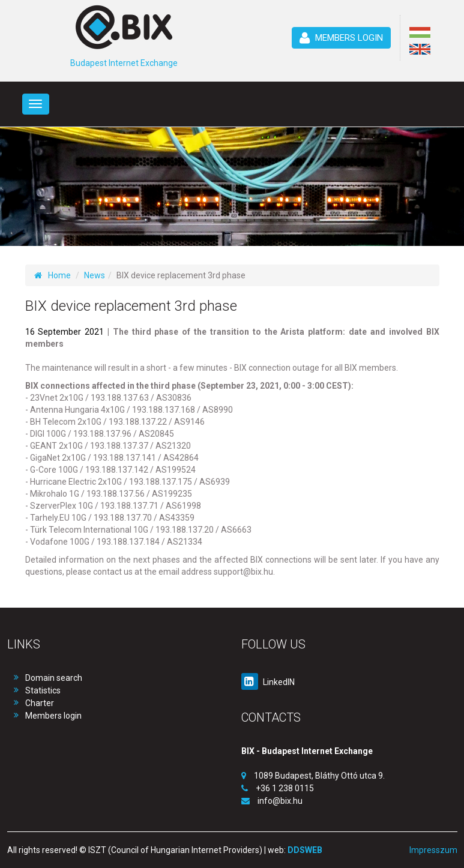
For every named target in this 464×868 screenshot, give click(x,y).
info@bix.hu (280, 801)
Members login (53, 716)
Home (53, 275)
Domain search (54, 678)
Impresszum (433, 850)
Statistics (43, 690)
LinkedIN (268, 682)
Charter (40, 703)
